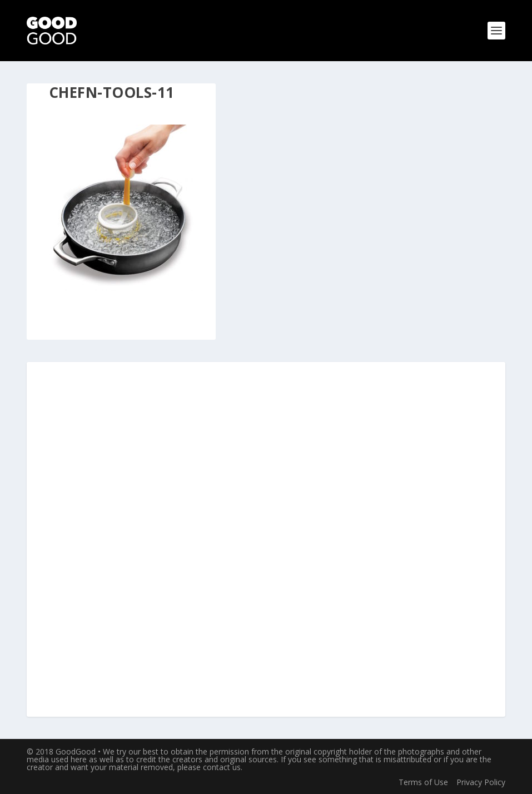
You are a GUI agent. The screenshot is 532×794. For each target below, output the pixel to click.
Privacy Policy (481, 782)
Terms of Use (423, 782)
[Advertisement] (266, 540)
